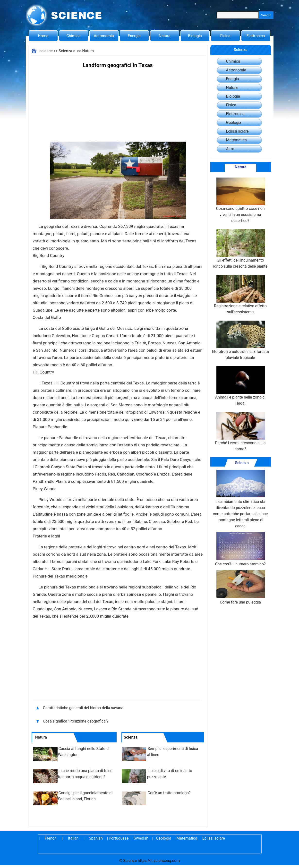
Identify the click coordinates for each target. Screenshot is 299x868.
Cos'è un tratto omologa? (169, 793)
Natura (165, 36)
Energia (134, 36)
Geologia (234, 123)
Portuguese (119, 838)
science (46, 51)
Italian (73, 838)
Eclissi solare (237, 131)
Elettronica (256, 36)
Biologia (195, 36)
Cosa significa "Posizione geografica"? (76, 721)
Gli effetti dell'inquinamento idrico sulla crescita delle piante (240, 249)
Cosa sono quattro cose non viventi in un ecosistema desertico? (240, 200)
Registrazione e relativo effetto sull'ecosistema (240, 295)
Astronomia (104, 36)
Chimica (73, 36)
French (51, 838)
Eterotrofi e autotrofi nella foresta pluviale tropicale (240, 340)
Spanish (96, 838)
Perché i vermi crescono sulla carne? (240, 432)
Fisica (225, 36)
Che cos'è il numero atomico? (240, 549)
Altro (230, 149)
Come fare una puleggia (240, 587)
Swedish (141, 838)
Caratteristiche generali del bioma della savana (83, 708)
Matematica (236, 140)
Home (43, 36)
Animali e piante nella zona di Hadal (240, 386)
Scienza (66, 51)
